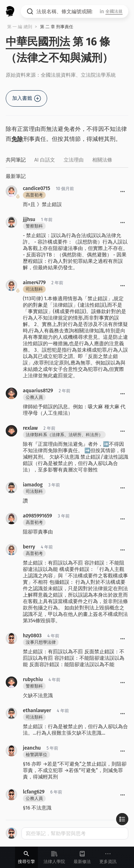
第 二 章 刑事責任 (57, 27)
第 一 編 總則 (20, 27)
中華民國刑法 (38, 42)
